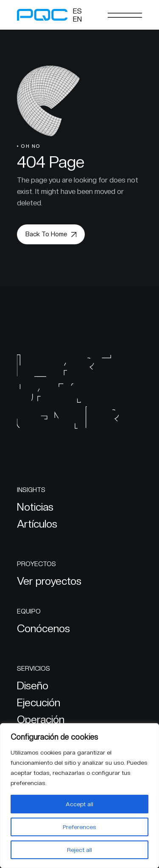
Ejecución (39, 702)
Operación (41, 719)
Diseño (33, 686)
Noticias (35, 507)
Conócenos (43, 628)
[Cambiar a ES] (77, 11)
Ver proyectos (49, 581)
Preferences (79, 827)
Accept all (79, 804)
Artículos (37, 524)
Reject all (79, 850)
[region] (79, 796)
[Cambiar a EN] (77, 19)
